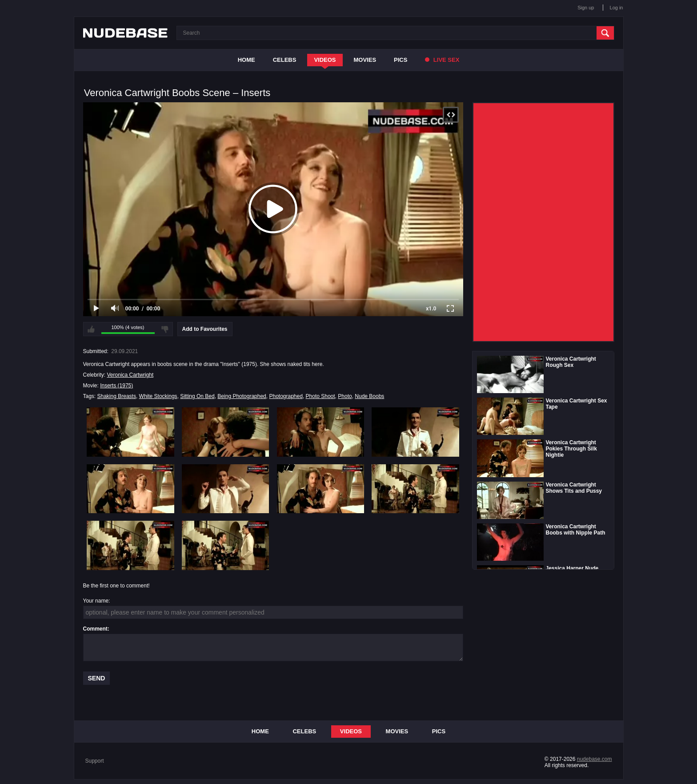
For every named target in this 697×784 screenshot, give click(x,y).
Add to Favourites (205, 329)
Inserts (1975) (116, 386)
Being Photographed (242, 396)
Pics (401, 60)
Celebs (285, 60)
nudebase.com (595, 759)
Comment (95, 629)
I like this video (91, 329)
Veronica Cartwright (130, 375)
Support (95, 761)
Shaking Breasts (117, 396)
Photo (345, 396)
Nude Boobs (369, 396)
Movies (365, 60)
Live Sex (442, 60)
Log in (617, 8)
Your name (96, 601)
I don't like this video (165, 329)
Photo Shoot (320, 396)
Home (246, 60)
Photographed (286, 396)
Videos (325, 60)
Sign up (586, 8)
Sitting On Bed (197, 396)
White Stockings (158, 396)
